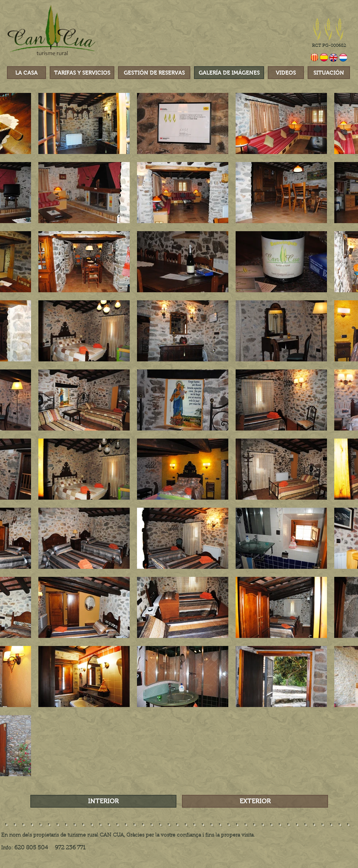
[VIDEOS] (286, 73)
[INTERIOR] (103, 801)
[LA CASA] (26, 73)
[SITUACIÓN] (329, 73)
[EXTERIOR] (255, 801)
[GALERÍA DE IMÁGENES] (229, 73)
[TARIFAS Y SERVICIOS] (82, 73)
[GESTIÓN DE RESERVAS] (154, 73)
